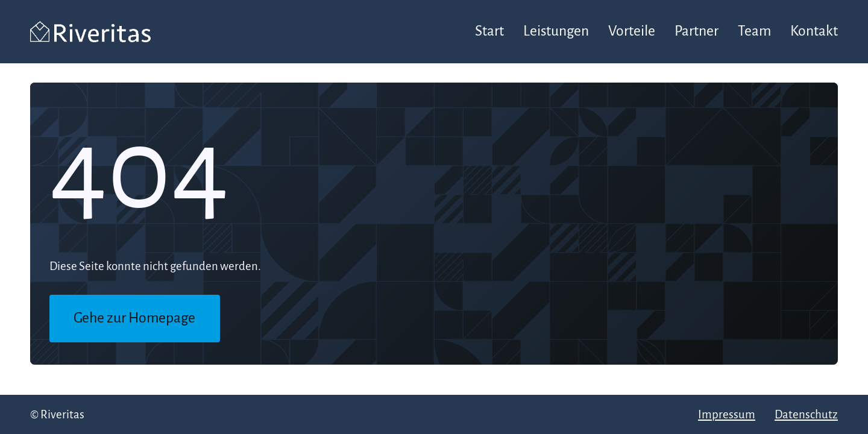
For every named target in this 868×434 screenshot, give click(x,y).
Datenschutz (806, 414)
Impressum (727, 414)
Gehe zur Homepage (134, 318)
